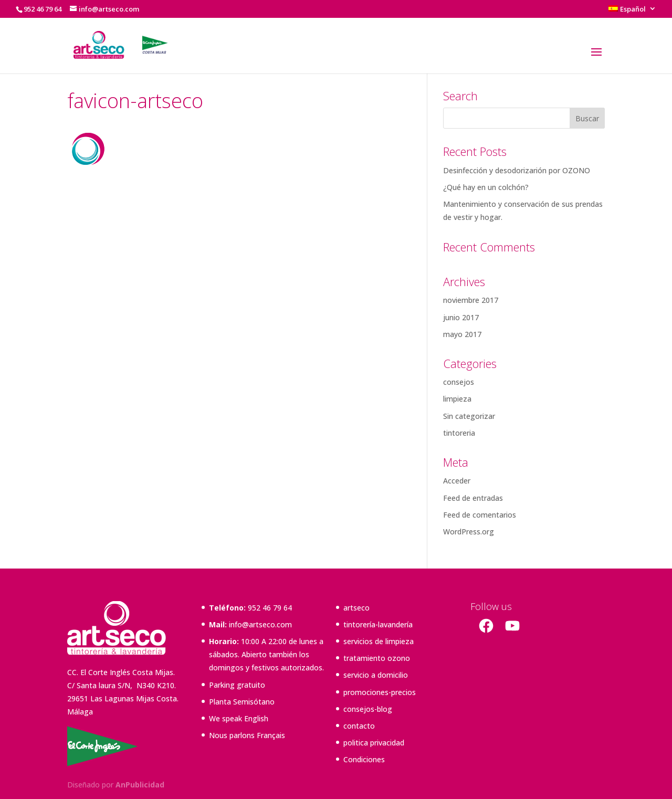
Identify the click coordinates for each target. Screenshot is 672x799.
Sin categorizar (469, 416)
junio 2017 (461, 317)
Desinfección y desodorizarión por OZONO (517, 170)
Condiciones (364, 759)
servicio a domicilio (376, 675)
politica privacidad (374, 743)
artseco (356, 608)
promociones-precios (380, 692)
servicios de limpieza (379, 641)
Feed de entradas (473, 498)
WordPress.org (469, 532)
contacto (359, 726)
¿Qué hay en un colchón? (486, 187)
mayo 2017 (462, 334)
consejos (459, 382)
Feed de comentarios (480, 515)
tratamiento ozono (377, 658)
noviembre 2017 (471, 300)
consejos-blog (368, 709)
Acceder (457, 481)
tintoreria (459, 433)
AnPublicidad (140, 785)
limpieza (457, 399)
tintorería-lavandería (378, 624)
